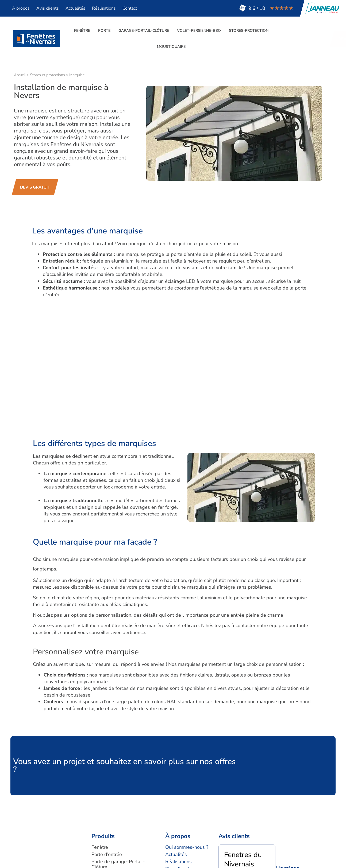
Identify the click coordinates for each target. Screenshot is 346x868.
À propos (21, 8)
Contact (130, 8)
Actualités (75, 8)
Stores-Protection (249, 31)
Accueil (20, 75)
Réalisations (104, 8)
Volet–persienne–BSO (199, 31)
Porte (104, 31)
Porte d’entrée (107, 854)
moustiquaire (171, 47)
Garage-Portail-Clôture (144, 31)
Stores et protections (47, 75)
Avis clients (48, 8)
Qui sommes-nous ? (187, 847)
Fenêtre (82, 31)
